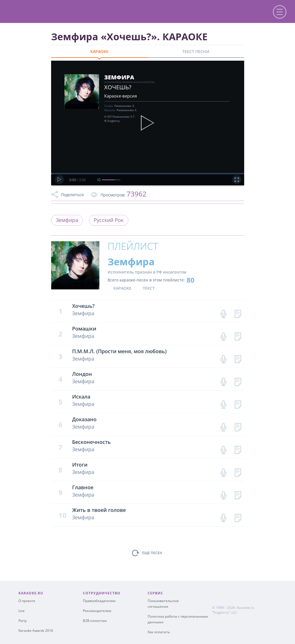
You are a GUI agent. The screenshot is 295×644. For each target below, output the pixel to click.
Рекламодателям (97, 611)
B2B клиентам (95, 621)
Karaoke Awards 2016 (36, 631)
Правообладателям (99, 601)
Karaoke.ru (245, 608)
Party (23, 621)
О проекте (27, 601)
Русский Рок (109, 220)
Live (22, 611)
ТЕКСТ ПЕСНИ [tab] (196, 51)
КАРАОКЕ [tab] (99, 51)
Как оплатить (159, 632)
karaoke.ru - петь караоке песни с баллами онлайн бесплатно (52, 11)
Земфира (67, 220)
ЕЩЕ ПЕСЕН (152, 553)
